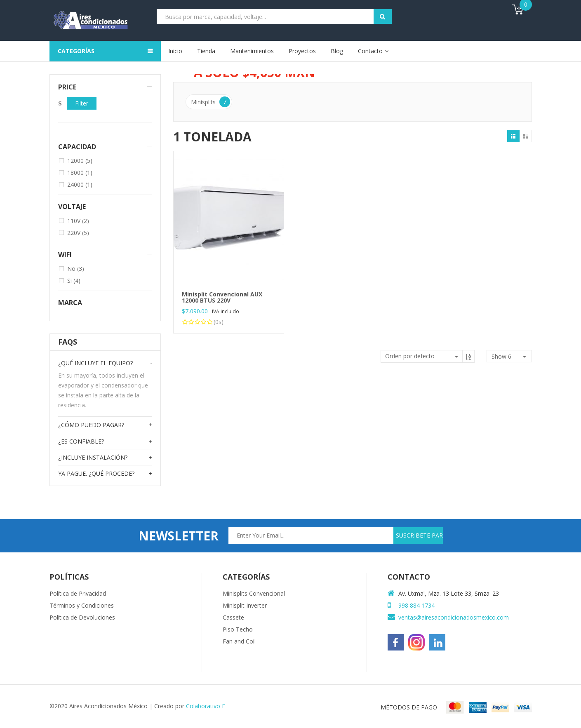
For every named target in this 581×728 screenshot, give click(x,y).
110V (78, 221)
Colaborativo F (206, 706)
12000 (80, 161)
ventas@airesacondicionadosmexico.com (454, 617)
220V (78, 233)
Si (74, 281)
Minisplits (211, 102)
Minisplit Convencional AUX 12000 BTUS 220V (222, 297)
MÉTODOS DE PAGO (409, 707)
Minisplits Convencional (254, 593)
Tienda (206, 51)
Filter (82, 103)
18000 (80, 173)
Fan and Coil (239, 641)
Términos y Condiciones (82, 605)
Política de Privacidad (78, 593)
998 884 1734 (416, 605)
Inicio (175, 51)
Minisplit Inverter (245, 605)
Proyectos (302, 51)
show (501, 356)
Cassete (233, 617)
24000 (80, 184)
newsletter (179, 536)
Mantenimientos (252, 51)
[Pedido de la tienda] (428, 356)
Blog (337, 51)
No (76, 269)
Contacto (370, 51)
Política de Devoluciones (82, 617)
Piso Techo (238, 629)
